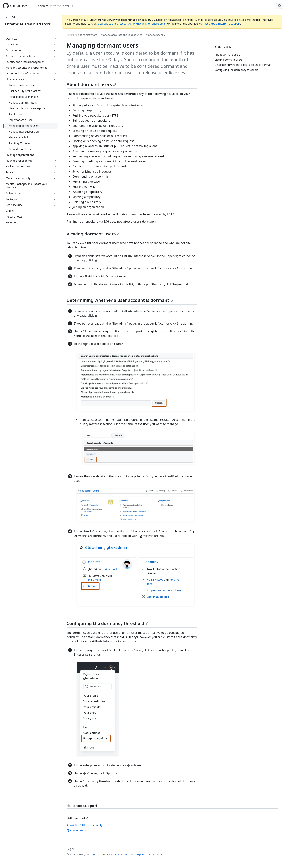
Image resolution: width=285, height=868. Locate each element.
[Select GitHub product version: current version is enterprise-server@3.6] (58, 6)
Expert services (145, 854)
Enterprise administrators (28, 24)
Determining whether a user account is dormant (120, 300)
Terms (97, 854)
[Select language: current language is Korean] (279, 6)
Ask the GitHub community (84, 825)
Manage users (154, 35)
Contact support (78, 830)
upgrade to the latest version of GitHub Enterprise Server (132, 24)
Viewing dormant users (93, 234)
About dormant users (91, 84)
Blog (160, 854)
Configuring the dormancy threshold (108, 623)
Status (119, 854)
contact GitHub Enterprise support (220, 24)
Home (10, 17)
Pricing (129, 854)
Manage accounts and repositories (122, 35)
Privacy (108, 854)
